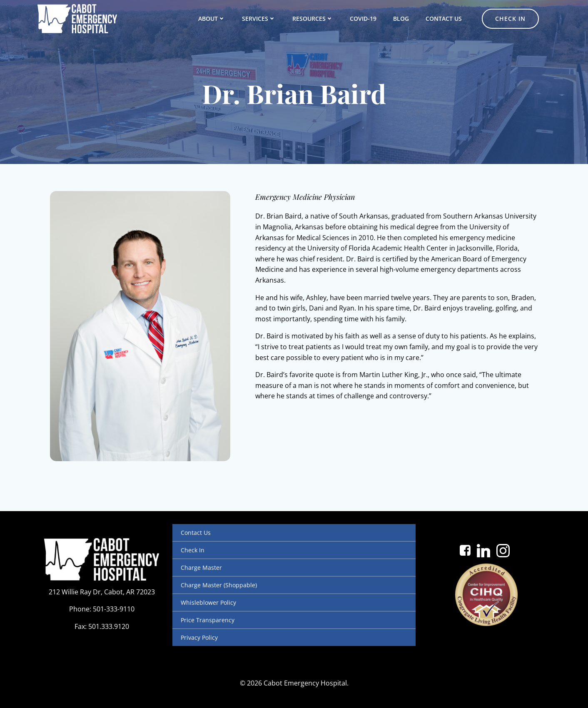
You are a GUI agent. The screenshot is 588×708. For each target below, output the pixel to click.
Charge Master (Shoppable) (219, 585)
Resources (313, 19)
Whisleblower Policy (208, 602)
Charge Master (201, 568)
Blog (401, 19)
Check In (193, 550)
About (212, 19)
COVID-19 (363, 19)
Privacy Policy (199, 637)
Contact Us (444, 19)
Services (259, 19)
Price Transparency (208, 620)
